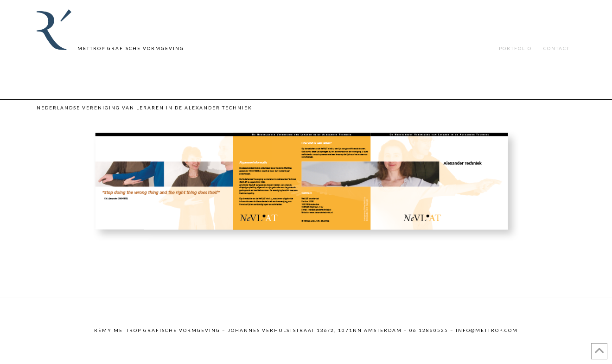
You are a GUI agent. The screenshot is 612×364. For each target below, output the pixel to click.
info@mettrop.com (487, 330)
